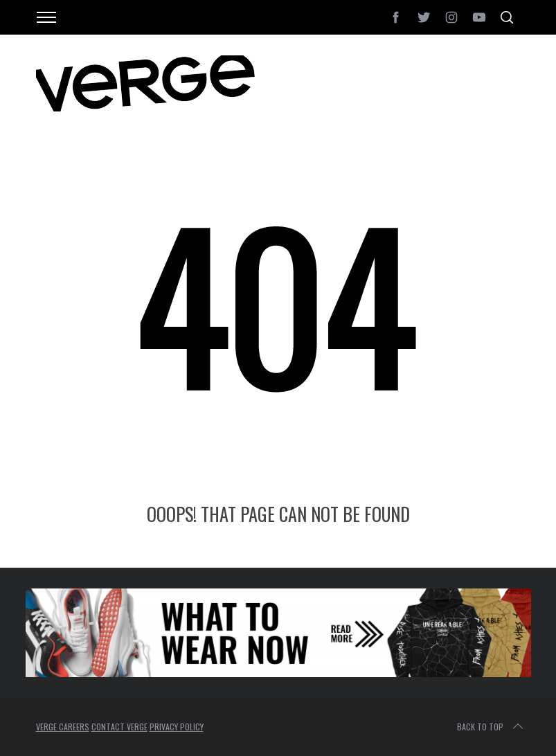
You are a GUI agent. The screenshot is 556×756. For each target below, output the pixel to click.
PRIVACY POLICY (177, 727)
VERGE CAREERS (63, 727)
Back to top (491, 727)
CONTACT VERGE (119, 727)
